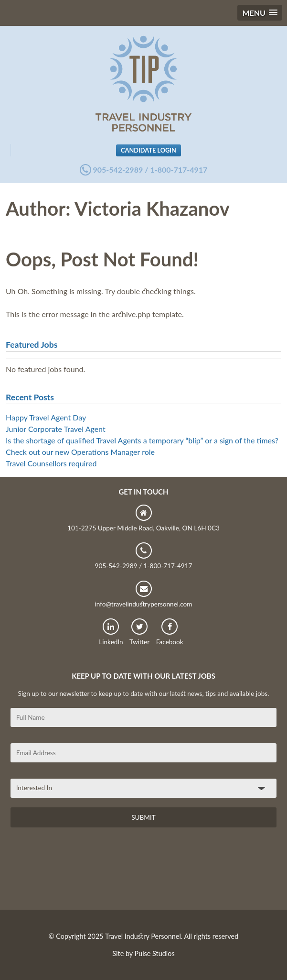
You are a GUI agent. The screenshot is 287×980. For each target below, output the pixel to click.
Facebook (170, 632)
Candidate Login (149, 150)
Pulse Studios (155, 953)
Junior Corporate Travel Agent (56, 429)
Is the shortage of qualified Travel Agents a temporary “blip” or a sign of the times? (142, 440)
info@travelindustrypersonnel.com (143, 594)
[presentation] (83, 872)
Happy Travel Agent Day (46, 417)
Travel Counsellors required (51, 463)
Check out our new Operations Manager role (80, 452)
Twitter (139, 632)
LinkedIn (111, 632)
